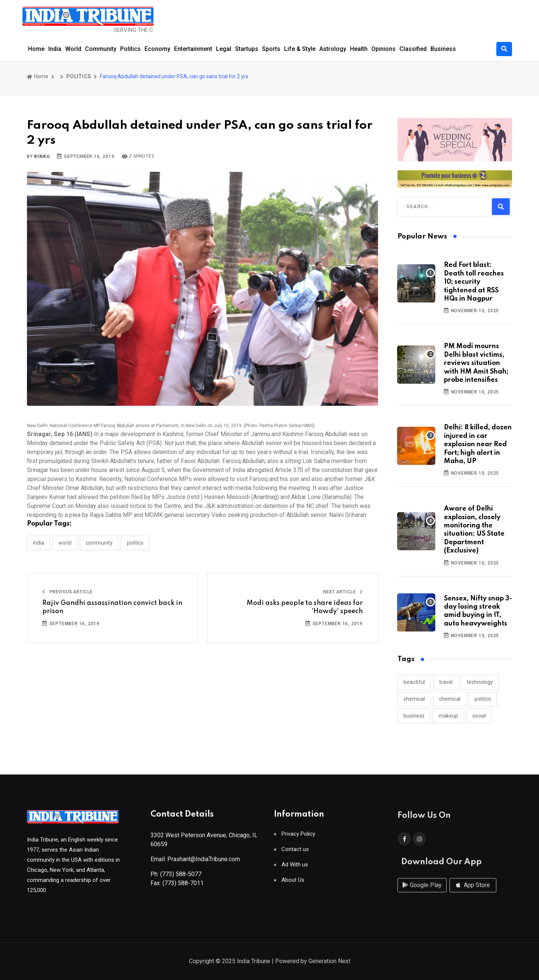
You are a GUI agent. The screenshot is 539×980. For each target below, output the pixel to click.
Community (101, 49)
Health (359, 49)
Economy (157, 49)
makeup (448, 716)
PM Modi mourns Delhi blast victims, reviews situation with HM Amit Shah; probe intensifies (476, 363)
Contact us (295, 853)
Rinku (42, 156)
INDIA (39, 543)
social (479, 716)
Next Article (343, 592)
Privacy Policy (298, 837)
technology (480, 682)
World (73, 49)
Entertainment (193, 49)
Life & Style (300, 49)
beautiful (414, 682)
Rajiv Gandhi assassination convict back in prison (112, 607)
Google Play (422, 892)
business (414, 716)
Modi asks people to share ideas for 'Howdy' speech (305, 607)
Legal (224, 49)
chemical (414, 699)
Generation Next (329, 962)
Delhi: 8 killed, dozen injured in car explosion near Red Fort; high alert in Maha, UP (478, 444)
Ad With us (295, 868)
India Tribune (254, 962)
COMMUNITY (99, 543)
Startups (247, 49)
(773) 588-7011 (183, 886)
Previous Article (67, 592)
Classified (413, 49)
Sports (271, 49)
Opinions (383, 49)
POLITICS (79, 76)
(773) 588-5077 (181, 877)
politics (483, 699)
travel (446, 682)
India (55, 49)
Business (443, 49)
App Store (473, 892)
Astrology (333, 49)
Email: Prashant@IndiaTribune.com (195, 862)
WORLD (65, 543)
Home (36, 49)
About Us (293, 883)
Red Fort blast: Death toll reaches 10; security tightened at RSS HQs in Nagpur (474, 282)
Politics (130, 49)
